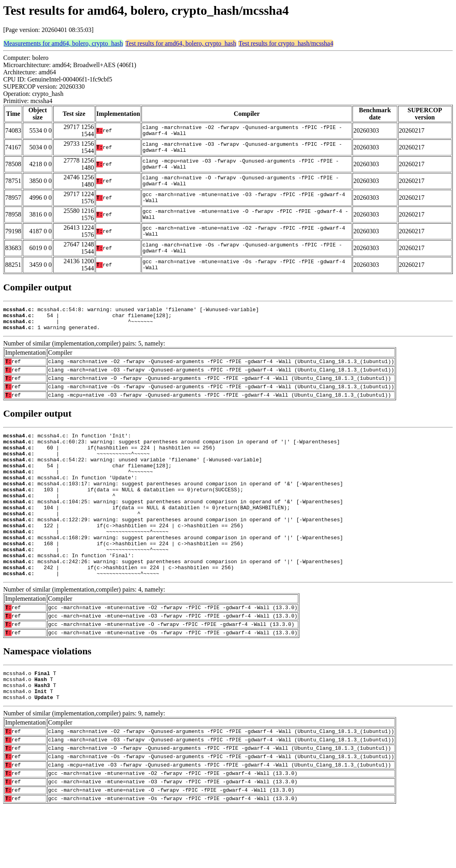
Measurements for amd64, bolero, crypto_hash (63, 43)
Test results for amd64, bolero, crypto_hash (181, 43)
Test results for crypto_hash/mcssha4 (286, 43)
